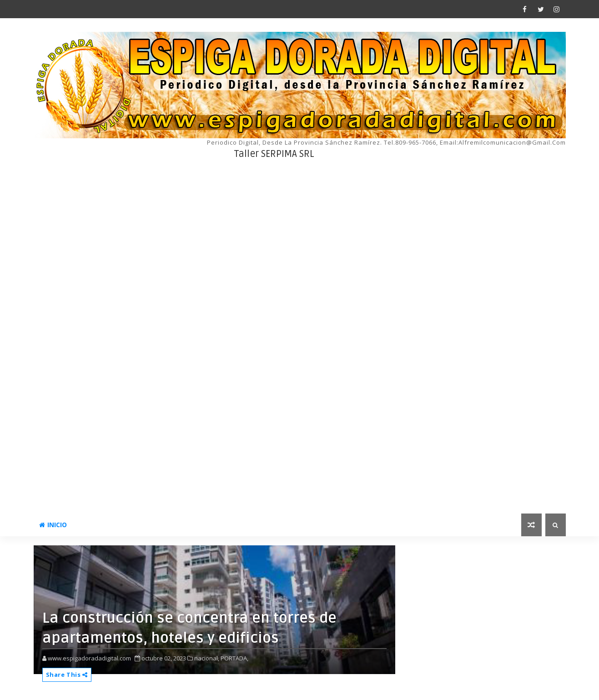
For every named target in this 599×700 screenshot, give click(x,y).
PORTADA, (234, 658)
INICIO (53, 525)
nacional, (207, 658)
